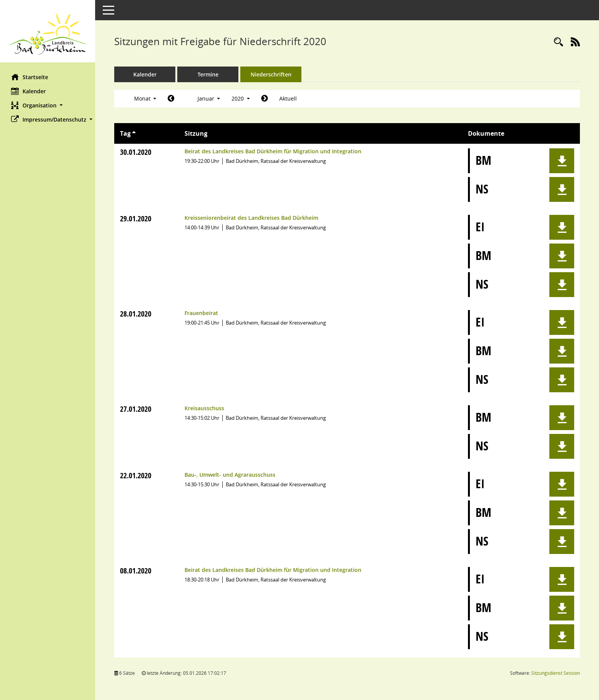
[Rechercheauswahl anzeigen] (559, 42)
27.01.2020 (136, 409)
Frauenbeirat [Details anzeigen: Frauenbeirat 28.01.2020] (201, 313)
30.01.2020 (136, 152)
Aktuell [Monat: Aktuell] (288, 98)
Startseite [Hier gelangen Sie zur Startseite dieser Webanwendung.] (30, 77)
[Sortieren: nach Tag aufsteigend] (134, 133)
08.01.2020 (136, 571)
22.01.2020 (136, 475)
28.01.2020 (136, 314)
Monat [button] (145, 98)
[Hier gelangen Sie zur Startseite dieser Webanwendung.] (48, 34)
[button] (48, 105)
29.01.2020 (136, 218)
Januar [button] (209, 98)
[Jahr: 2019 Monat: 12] (171, 99)
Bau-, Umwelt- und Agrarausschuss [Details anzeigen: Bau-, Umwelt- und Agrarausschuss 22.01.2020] (230, 475)
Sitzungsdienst (556, 673)
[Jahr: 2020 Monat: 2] (265, 99)
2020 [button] (241, 98)
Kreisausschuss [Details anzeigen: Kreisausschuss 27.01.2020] (204, 408)
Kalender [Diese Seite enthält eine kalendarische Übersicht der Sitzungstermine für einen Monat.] (29, 91)
